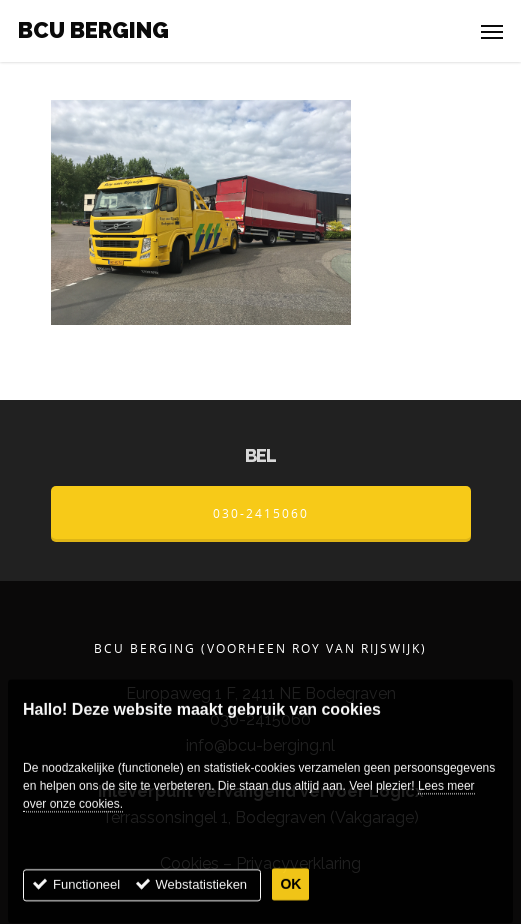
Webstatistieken (202, 899)
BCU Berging (93, 30)
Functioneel (86, 899)
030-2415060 (261, 513)
